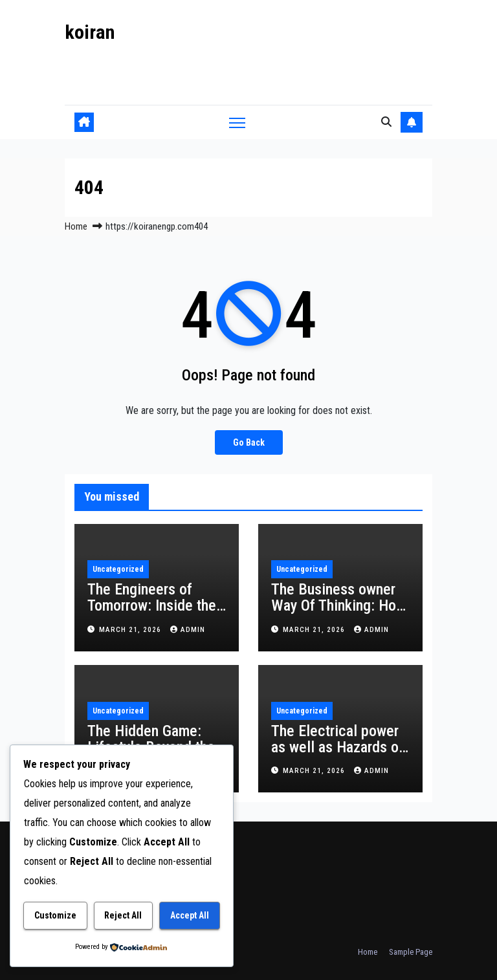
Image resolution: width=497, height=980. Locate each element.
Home (76, 226)
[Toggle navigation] (237, 122)
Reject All (123, 915)
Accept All (190, 915)
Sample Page (411, 952)
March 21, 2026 (131, 630)
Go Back (249, 442)
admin (188, 630)
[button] (386, 122)
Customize (55, 915)
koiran (90, 32)
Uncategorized (118, 569)
